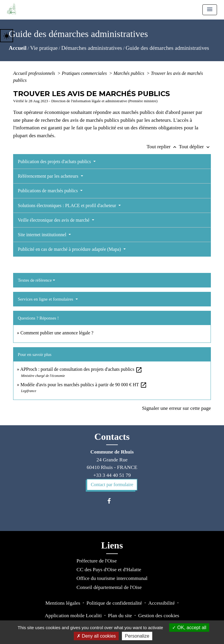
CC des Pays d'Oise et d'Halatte (109, 569)
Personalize (137, 636)
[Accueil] (12, 9)
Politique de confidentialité (114, 603)
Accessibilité (161, 603)
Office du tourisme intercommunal (112, 578)
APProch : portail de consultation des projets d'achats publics (81, 369)
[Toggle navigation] (210, 10)
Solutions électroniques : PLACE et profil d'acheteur (68, 205)
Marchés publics (129, 73)
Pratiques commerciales (85, 73)
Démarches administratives (92, 48)
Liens (112, 545)
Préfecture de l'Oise (97, 561)
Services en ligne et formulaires (46, 299)
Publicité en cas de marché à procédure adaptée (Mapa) (70, 249)
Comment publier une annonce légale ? (57, 333)
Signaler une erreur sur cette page (176, 408)
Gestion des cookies (159, 615)
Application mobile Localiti (73, 615)
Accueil (18, 48)
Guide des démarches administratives (167, 48)
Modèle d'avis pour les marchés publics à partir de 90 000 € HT (84, 385)
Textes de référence (35, 280)
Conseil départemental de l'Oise (109, 587)
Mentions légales (63, 603)
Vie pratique (44, 48)
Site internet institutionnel (43, 235)
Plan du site (120, 615)
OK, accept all (189, 628)
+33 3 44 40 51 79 (112, 475)
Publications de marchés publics (48, 191)
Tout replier (163, 147)
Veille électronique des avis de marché (54, 220)
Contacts (112, 437)
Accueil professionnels (35, 73)
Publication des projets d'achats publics (55, 162)
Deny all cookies (96, 636)
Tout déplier (195, 147)
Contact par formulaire (112, 485)
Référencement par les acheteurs (49, 176)
